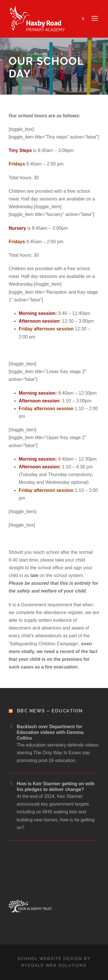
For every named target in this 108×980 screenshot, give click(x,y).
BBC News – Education (50, 711)
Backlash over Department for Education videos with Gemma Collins (50, 732)
